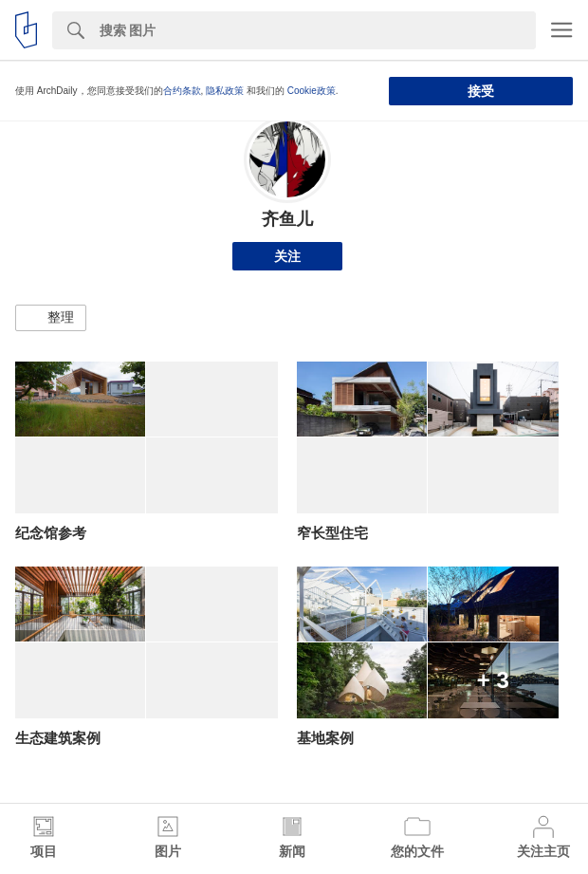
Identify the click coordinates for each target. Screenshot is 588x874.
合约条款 (182, 91)
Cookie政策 (312, 91)
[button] (51, 318)
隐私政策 (225, 91)
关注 (287, 256)
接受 (481, 91)
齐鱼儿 (287, 219)
